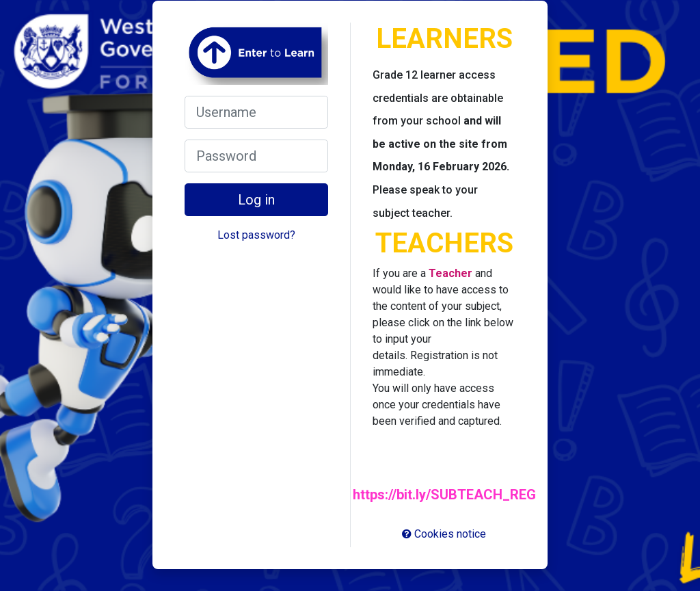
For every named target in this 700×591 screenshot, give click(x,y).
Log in (256, 200)
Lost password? (256, 235)
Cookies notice (444, 534)
